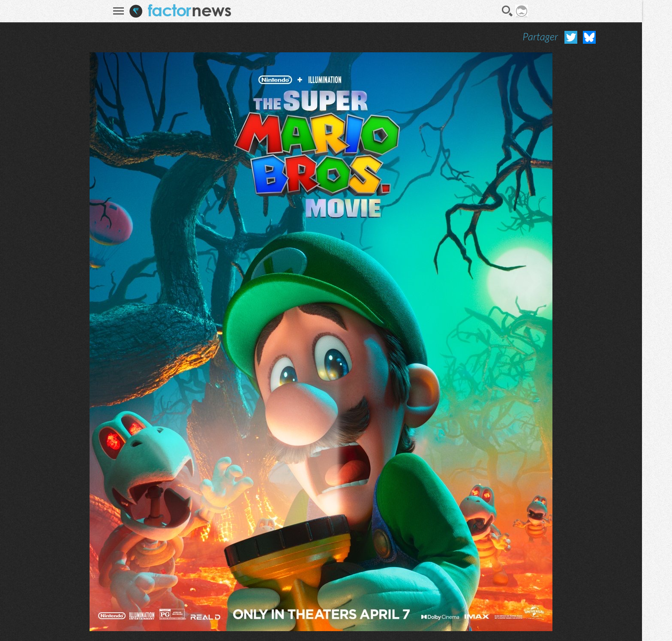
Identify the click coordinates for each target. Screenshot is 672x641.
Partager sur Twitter (571, 37)
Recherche (507, 11)
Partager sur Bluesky (589, 37)
